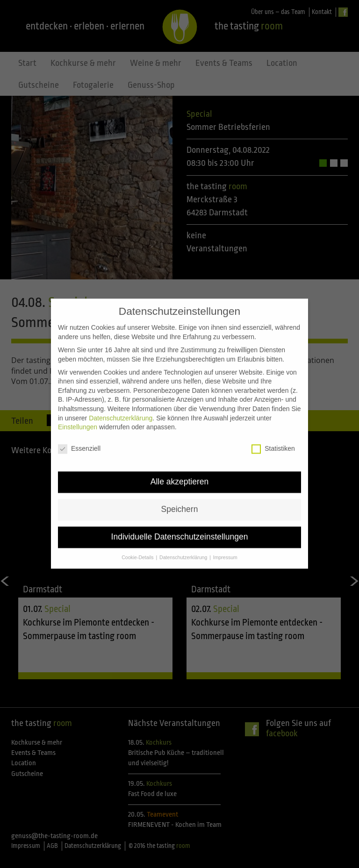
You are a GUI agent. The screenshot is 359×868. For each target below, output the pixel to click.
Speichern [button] (180, 491)
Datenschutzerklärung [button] (184, 540)
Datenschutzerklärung (121, 400)
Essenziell (79, 431)
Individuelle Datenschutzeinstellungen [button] (180, 519)
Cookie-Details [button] (138, 540)
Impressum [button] (225, 540)
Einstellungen (78, 409)
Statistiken (273, 431)
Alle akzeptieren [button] (180, 464)
